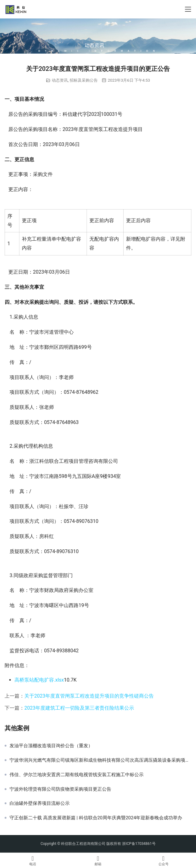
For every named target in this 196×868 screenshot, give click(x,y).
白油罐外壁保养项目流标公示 (40, 803)
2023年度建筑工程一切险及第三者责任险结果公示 (79, 708)
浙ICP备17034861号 (139, 844)
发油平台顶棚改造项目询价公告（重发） (51, 746)
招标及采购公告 (84, 80)
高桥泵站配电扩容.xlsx (39, 680)
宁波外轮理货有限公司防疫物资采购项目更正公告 (60, 789)
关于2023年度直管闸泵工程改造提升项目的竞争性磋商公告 (89, 696)
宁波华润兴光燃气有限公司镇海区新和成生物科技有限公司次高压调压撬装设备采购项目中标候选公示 (100, 760)
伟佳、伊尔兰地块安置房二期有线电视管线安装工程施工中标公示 (77, 775)
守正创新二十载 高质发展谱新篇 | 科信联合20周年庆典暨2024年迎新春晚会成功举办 (96, 818)
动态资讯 (60, 80)
